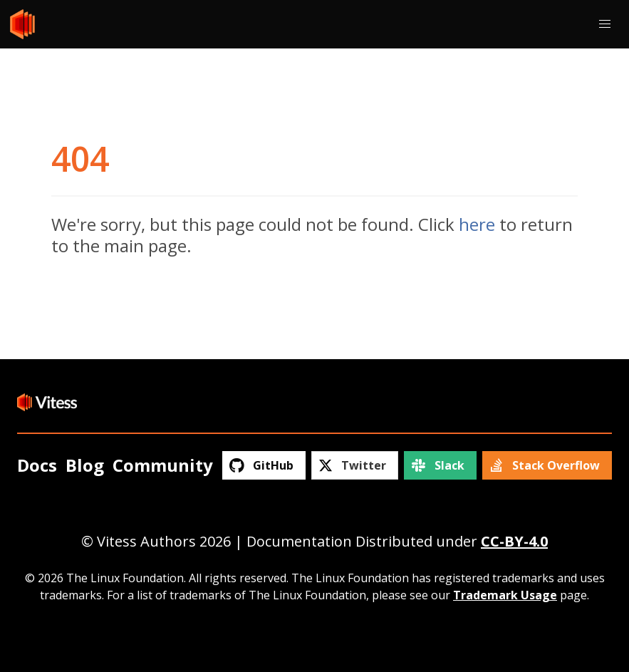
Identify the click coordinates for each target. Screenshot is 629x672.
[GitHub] (264, 465)
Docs (37, 465)
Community (163, 465)
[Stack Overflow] (547, 465)
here (477, 224)
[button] (605, 24)
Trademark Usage (505, 595)
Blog (85, 465)
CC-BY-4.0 (514, 541)
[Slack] (440, 465)
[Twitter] (355, 465)
